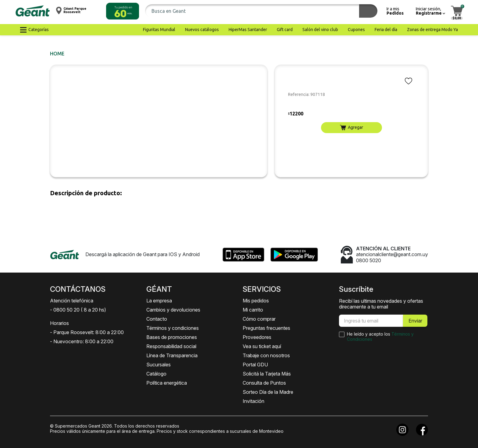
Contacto (157, 319)
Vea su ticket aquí (262, 346)
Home (57, 54)
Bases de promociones (172, 337)
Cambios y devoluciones (173, 310)
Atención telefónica (72, 301)
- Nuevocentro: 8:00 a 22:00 (82, 341)
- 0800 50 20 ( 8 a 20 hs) (78, 310)
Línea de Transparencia (172, 355)
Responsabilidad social (171, 346)
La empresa (159, 301)
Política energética (167, 383)
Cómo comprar (259, 319)
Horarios (59, 323)
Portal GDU (255, 365)
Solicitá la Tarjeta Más (267, 374)
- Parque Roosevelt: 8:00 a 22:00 (87, 332)
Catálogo (156, 374)
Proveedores (257, 337)
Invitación (253, 401)
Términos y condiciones (173, 328)
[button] (123, 11)
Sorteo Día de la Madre (268, 392)
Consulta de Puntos (264, 383)
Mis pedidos (256, 301)
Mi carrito (253, 310)
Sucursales (159, 365)
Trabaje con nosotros (266, 355)
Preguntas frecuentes (266, 328)
